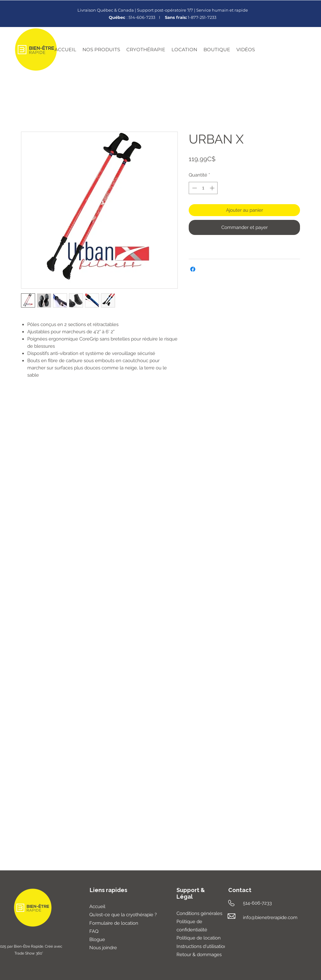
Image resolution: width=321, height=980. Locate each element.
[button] (101, 50)
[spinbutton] (203, 188)
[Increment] (213, 188)
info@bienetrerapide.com (270, 917)
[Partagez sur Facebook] (193, 269)
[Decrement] (194, 188)
